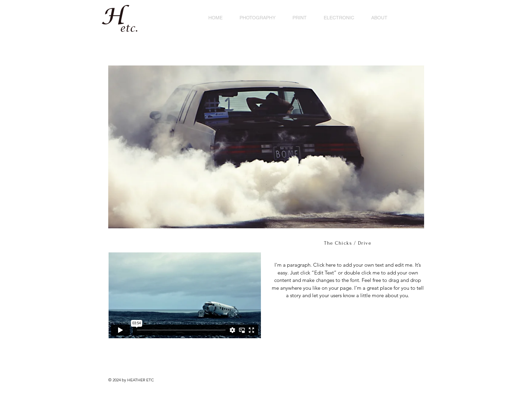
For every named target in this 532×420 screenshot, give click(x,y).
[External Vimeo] (185, 295)
